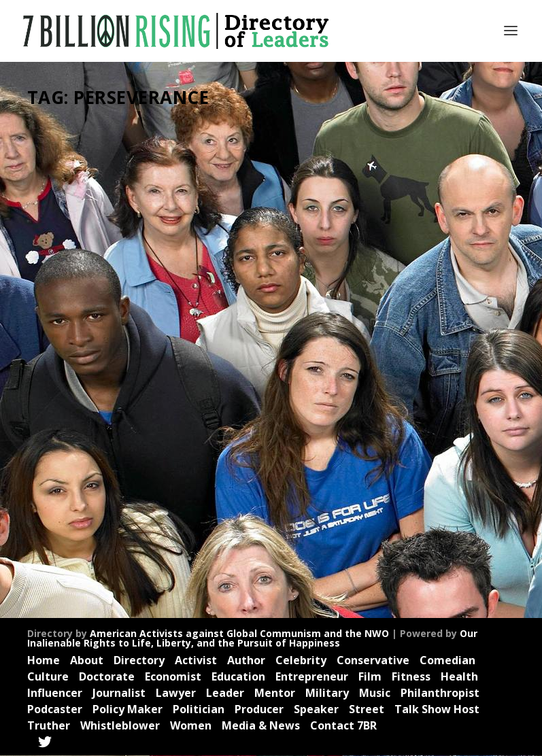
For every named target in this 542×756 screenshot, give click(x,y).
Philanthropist (440, 693)
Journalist (101, 361)
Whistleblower (120, 725)
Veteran (56, 431)
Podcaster (61, 389)
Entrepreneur (66, 347)
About (87, 661)
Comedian (447, 661)
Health (108, 347)
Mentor (83, 375)
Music (375, 693)
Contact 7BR (343, 725)
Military (327, 693)
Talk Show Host (437, 709)
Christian (58, 333)
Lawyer (176, 693)
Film (370, 677)
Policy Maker (128, 709)
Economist (99, 333)
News (111, 375)
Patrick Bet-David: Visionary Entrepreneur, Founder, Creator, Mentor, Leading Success (99, 263)
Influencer (60, 361)
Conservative (373, 661)
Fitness (411, 677)
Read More (72, 548)
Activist (54, 319)
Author (85, 319)
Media (53, 375)
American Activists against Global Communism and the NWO (239, 633)
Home (44, 661)
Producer (134, 389)
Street (367, 709)
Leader (137, 361)
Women (191, 725)
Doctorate (107, 677)
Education (238, 677)
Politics (98, 389)
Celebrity (120, 319)
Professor (60, 402)
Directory (139, 661)
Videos (88, 431)
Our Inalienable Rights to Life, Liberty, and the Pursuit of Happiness (252, 638)
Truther (123, 416)
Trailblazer (84, 416)
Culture (48, 677)
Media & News (261, 725)
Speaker (99, 402)
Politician (199, 709)
